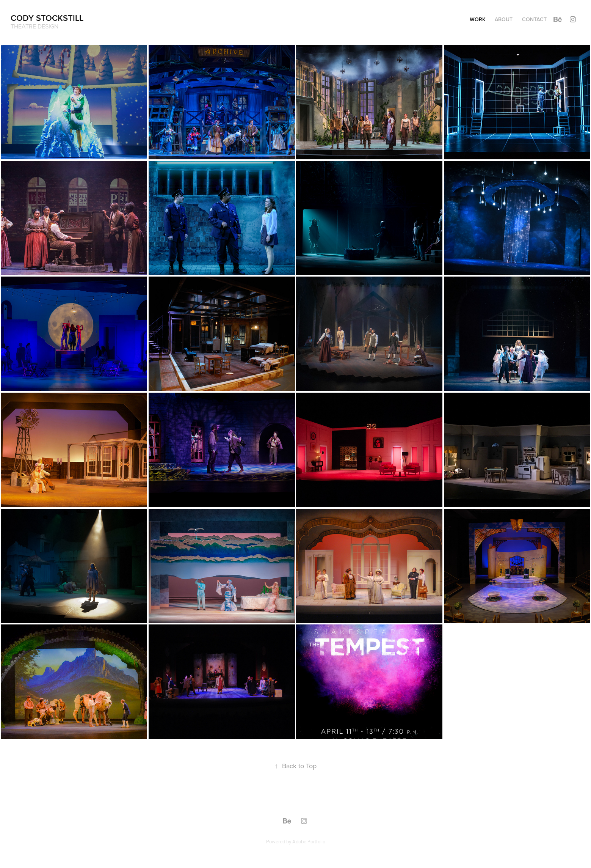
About (504, 19)
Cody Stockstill (47, 18)
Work (478, 19)
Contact (534, 19)
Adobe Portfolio (309, 841)
